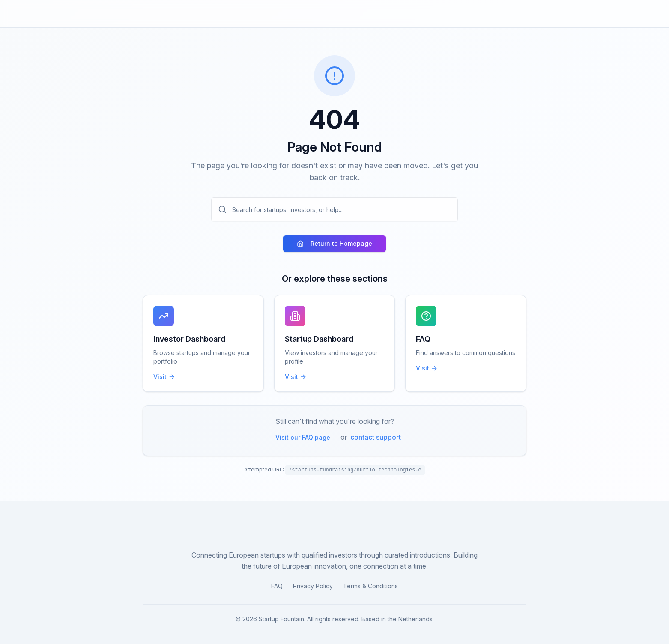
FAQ (277, 586)
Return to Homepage (334, 243)
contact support (376, 437)
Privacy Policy (313, 586)
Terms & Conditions (370, 586)
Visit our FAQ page (303, 437)
